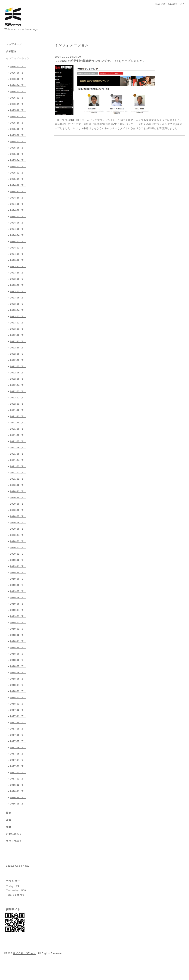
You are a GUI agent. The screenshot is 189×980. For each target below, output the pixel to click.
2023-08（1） (18, 285)
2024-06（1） (18, 223)
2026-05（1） (18, 79)
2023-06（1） (18, 298)
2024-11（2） (18, 191)
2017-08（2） (18, 735)
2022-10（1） (18, 348)
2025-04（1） (18, 160)
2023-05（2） (18, 304)
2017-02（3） (18, 772)
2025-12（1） (18, 110)
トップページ (14, 44)
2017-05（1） (18, 754)
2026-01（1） (18, 104)
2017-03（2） (18, 766)
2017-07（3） (18, 741)
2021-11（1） (18, 416)
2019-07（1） (18, 591)
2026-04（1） (18, 85)
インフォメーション (18, 58)
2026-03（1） (18, 91)
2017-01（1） (18, 779)
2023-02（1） (18, 323)
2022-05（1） (18, 379)
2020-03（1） (18, 541)
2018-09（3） (18, 654)
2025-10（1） (18, 123)
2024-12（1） (18, 185)
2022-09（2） (18, 354)
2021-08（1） (18, 435)
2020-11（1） (18, 491)
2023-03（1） (18, 316)
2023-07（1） (18, 291)
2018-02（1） (18, 697)
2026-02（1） (18, 98)
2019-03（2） (18, 616)
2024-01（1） (18, 254)
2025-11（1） (18, 116)
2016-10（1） (18, 797)
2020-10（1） (18, 498)
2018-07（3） (18, 666)
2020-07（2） (18, 516)
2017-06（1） (18, 747)
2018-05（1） (18, 679)
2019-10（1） (18, 573)
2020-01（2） (18, 554)
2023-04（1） (18, 310)
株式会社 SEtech (25, 953)
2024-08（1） (18, 210)
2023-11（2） (18, 266)
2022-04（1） (18, 385)
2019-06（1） (18, 598)
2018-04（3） (18, 685)
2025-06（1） (18, 148)
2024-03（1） (18, 241)
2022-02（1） (18, 398)
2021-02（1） (18, 473)
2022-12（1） (18, 335)
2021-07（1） (18, 441)
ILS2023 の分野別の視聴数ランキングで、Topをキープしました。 (100, 61)
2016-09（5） (18, 804)
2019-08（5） (18, 585)
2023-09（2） (18, 279)
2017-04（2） (18, 760)
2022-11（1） (18, 341)
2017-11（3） (18, 716)
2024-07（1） (18, 216)
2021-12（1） (18, 410)
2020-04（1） (18, 535)
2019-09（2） (18, 579)
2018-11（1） (18, 641)
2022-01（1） (18, 404)
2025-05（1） (18, 154)
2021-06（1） (18, 448)
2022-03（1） (18, 391)
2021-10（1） (18, 423)
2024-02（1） (18, 248)
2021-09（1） (18, 429)
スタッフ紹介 (14, 841)
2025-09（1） (18, 129)
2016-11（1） (18, 791)
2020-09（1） (18, 504)
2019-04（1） (18, 610)
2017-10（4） (18, 722)
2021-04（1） (18, 460)
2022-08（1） (18, 360)
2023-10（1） (18, 273)
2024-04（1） (18, 235)
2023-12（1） (18, 260)
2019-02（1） (18, 623)
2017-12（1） (18, 710)
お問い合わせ (14, 834)
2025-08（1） (18, 135)
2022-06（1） (18, 373)
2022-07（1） (18, 366)
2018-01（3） (18, 704)
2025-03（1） (18, 166)
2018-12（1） (18, 635)
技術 (9, 813)
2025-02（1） (18, 173)
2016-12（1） (18, 785)
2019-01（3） (18, 629)
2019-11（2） (18, 566)
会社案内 (11, 51)
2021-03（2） (18, 466)
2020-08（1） (18, 510)
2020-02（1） (18, 548)
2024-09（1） (18, 204)
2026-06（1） (18, 73)
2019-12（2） (18, 560)
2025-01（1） (18, 179)
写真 (9, 820)
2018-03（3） (18, 691)
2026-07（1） (18, 67)
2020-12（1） (18, 485)
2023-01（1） (18, 329)
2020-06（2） (18, 523)
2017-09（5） (18, 729)
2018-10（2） (18, 647)
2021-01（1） (18, 479)
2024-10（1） (18, 198)
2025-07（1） (18, 141)
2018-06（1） (18, 672)
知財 (9, 827)
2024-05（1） (18, 229)
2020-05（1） (18, 529)
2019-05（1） (18, 604)
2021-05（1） (18, 454)
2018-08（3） (18, 660)
